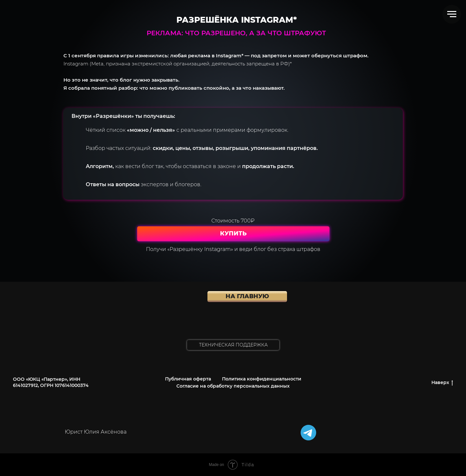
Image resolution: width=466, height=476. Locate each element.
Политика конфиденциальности (262, 379)
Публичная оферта (188, 379)
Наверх (442, 383)
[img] (308, 433)
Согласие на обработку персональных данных (233, 386)
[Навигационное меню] (452, 14)
